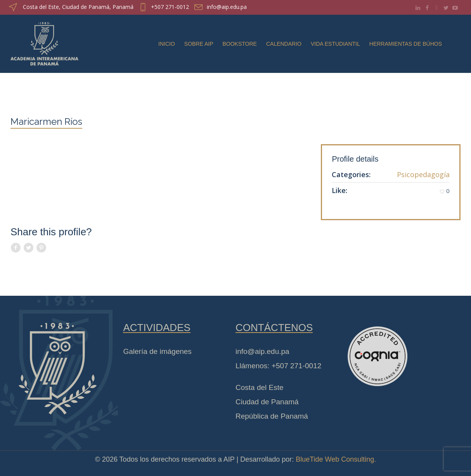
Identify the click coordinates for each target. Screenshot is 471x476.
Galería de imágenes (157, 351)
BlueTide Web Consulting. (336, 459)
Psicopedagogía (423, 174)
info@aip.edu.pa (227, 7)
